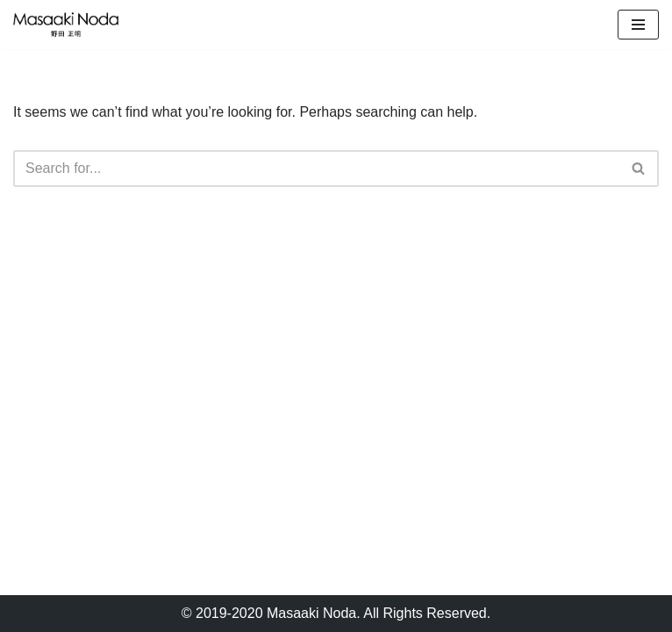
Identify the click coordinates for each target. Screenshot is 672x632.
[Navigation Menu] (638, 25)
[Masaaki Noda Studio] (66, 25)
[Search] (316, 169)
